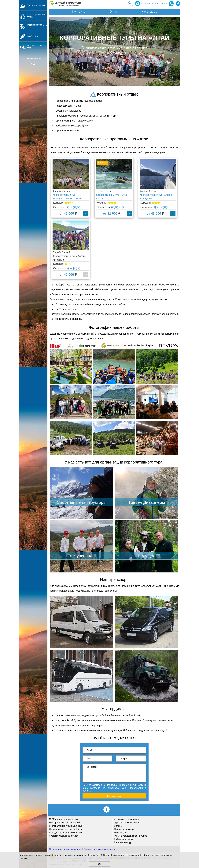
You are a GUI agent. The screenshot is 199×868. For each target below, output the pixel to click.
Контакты (79, 12)
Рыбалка (32, 36)
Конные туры (121, 832)
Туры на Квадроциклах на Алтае (131, 836)
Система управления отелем (64, 836)
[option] (115, 51)
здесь (98, 855)
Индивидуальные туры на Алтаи (66, 829)
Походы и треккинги (124, 829)
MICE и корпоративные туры (64, 819)
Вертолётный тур (35, 47)
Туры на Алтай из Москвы (127, 823)
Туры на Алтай (36, 5)
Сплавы (118, 826)
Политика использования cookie (65, 849)
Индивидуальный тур (36, 26)
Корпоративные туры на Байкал (65, 826)
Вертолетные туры (124, 842)
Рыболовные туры (123, 839)
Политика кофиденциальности (99, 849)
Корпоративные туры (36, 16)
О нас (114, 12)
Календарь (149, 12)
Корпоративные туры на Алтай (65, 823)
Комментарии (114, 773)
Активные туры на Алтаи (127, 819)
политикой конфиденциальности (125, 785)
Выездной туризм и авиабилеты (65, 832)
